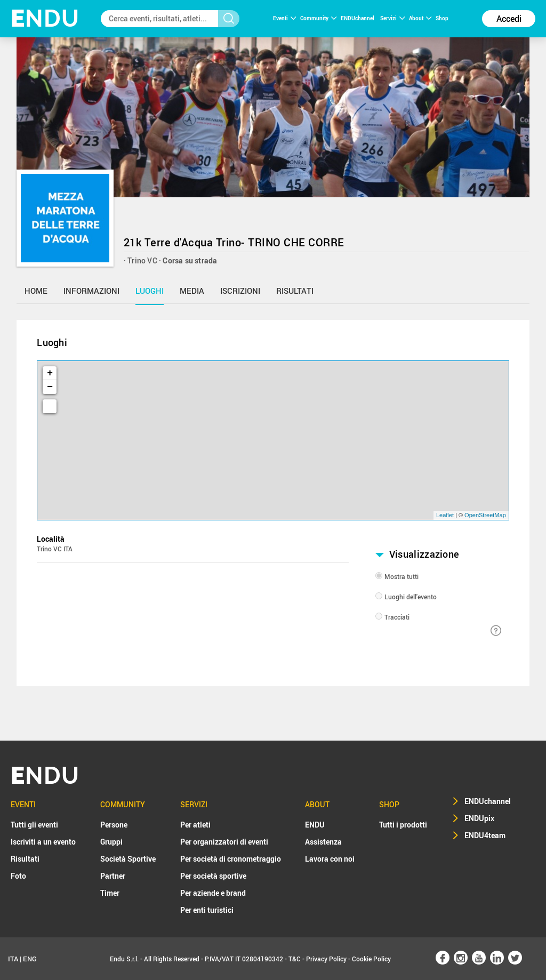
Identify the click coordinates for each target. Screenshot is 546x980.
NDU (45, 18)
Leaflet (445, 515)
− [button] (50, 387)
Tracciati (397, 617)
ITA (13, 959)
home (36, 291)
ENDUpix (479, 818)
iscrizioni (240, 291)
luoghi (150, 291)
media (192, 291)
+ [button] (50, 373)
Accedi (509, 19)
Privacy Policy (326, 959)
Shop (442, 18)
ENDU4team (485, 835)
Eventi (284, 18)
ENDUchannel (358, 18)
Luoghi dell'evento (411, 597)
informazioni (91, 291)
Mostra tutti (402, 576)
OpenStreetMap (485, 515)
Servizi (392, 18)
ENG (30, 959)
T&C (295, 959)
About (420, 18)
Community (318, 18)
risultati (295, 291)
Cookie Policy (371, 959)
